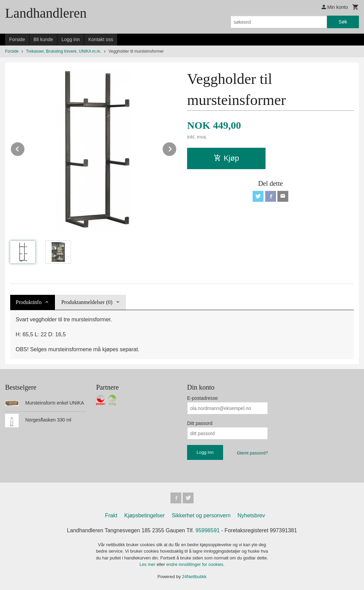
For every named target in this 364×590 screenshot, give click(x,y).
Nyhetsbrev (251, 515)
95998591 (208, 530)
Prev (25, 148)
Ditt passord (200, 423)
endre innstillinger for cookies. (195, 564)
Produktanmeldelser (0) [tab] (87, 302)
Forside (17, 39)
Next (177, 148)
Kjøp (226, 158)
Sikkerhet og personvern (201, 515)
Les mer (148, 564)
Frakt (111, 515)
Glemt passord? (252, 453)
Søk (343, 22)
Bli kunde (43, 39)
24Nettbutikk (194, 577)
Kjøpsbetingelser (144, 515)
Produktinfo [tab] (29, 302)
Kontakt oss (101, 39)
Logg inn (71, 39)
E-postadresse (202, 398)
